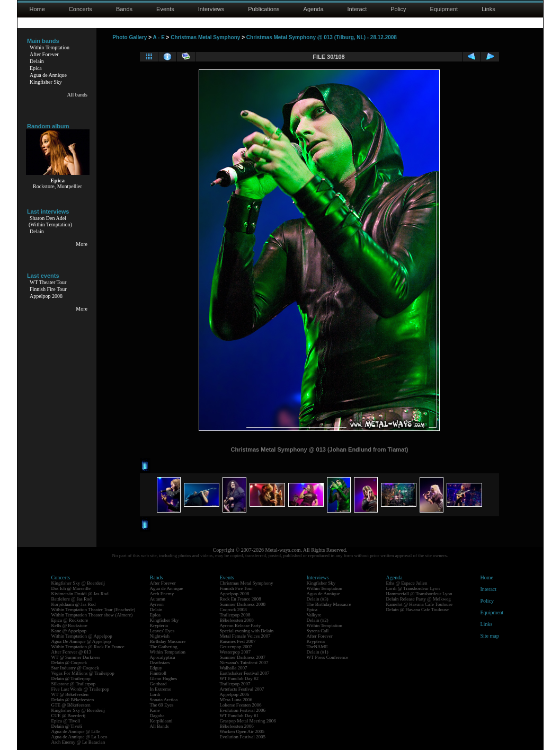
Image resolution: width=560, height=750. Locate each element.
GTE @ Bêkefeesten (71, 705)
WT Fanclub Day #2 (239, 678)
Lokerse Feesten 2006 (241, 705)
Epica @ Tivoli (66, 721)
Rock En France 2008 (241, 599)
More (82, 244)
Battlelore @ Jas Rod (72, 599)
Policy (398, 9)
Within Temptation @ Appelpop (82, 636)
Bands (124, 9)
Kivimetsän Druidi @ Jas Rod (80, 594)
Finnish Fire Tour (48, 289)
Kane (155, 710)
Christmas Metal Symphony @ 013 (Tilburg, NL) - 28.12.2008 (322, 37)
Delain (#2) (318, 620)
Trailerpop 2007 (235, 684)
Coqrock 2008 (233, 610)
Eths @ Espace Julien (407, 583)
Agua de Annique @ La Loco (79, 737)
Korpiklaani (161, 721)
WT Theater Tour (48, 282)
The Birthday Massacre (329, 604)
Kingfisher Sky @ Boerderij (78, 583)
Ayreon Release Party (241, 625)
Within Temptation (50, 47)
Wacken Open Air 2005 (242, 731)
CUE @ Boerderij (69, 716)
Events (165, 9)
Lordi (155, 694)
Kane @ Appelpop (69, 631)
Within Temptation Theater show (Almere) (92, 615)
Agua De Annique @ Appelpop (81, 641)
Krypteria (159, 625)
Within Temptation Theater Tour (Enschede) (94, 610)
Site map (490, 636)
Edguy (156, 668)
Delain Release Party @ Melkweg (419, 599)
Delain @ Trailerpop (71, 678)
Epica (36, 68)
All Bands (159, 726)
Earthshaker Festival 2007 (245, 673)
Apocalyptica (163, 657)
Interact (357, 9)
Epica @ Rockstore (70, 620)
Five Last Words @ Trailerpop (80, 689)
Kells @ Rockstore (69, 625)
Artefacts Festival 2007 (242, 689)
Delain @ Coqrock (69, 663)
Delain (37, 61)
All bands (77, 95)
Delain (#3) (318, 599)
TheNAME (318, 647)
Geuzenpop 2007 (236, 647)
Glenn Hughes (164, 678)
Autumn (158, 599)
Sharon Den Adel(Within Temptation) (50, 221)
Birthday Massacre (168, 641)
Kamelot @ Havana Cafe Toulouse (419, 604)
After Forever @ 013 (72, 652)
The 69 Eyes (162, 705)
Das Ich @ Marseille (71, 588)
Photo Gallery (130, 37)
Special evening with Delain (247, 631)
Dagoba (157, 716)
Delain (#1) (318, 652)
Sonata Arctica (164, 700)
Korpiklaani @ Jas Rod (74, 604)
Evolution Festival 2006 (243, 710)
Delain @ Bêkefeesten (73, 700)
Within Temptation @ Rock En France (88, 647)
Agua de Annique (48, 75)
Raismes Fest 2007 (238, 641)
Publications (264, 9)
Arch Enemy (162, 594)
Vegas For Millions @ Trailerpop (83, 673)
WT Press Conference (328, 657)
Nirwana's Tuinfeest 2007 (244, 663)
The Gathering (164, 647)
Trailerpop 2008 (235, 615)
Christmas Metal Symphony (205, 37)
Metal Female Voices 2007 (245, 636)
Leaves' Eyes (162, 631)
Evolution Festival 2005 (243, 737)
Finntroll (158, 673)
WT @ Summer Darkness (76, 657)
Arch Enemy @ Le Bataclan (78, 742)
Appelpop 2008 (46, 296)
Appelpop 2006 (235, 694)
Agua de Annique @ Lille (76, 731)
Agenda (314, 9)
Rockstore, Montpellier (57, 186)
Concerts (81, 9)
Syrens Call (318, 631)
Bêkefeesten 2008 (237, 620)
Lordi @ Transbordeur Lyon (413, 588)
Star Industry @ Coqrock (75, 668)
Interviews (211, 9)
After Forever (44, 54)
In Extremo (161, 689)
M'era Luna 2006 (236, 700)
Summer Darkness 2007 (243, 657)
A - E (158, 37)
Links (488, 9)
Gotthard (158, 684)
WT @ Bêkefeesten (70, 694)
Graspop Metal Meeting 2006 (248, 721)
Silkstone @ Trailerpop (74, 684)
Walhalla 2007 (234, 668)
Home (37, 9)
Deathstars (160, 663)
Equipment (444, 9)
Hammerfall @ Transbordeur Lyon (419, 594)
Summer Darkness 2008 (243, 604)
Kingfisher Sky (46, 82)
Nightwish (160, 636)
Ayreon (157, 604)
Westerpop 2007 (235, 652)
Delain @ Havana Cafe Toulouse (417, 610)
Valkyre (314, 615)
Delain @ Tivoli (67, 726)
